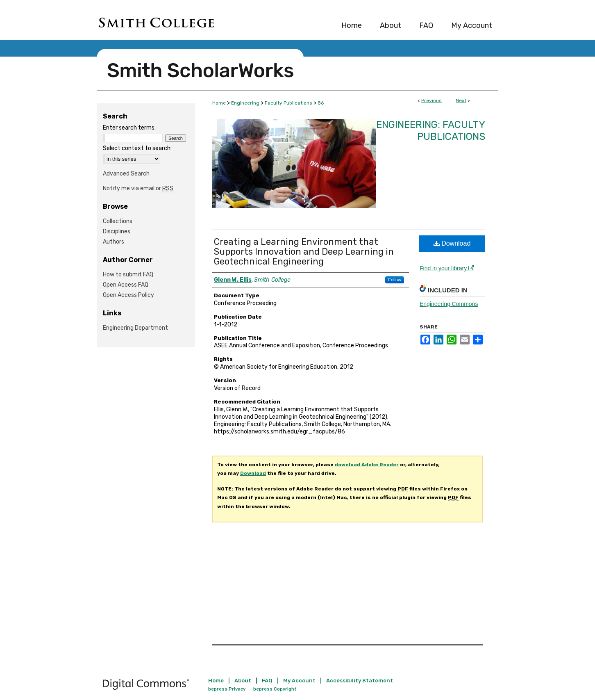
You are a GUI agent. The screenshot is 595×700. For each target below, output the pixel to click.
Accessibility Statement (360, 681)
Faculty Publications (288, 103)
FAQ (267, 681)
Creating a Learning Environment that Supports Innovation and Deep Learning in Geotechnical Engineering (304, 252)
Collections (118, 221)
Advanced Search (126, 174)
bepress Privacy (227, 689)
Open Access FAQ (126, 285)
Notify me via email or (138, 188)
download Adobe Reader (367, 465)
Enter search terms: (129, 128)
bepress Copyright (275, 689)
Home (219, 103)
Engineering (245, 103)
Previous (431, 100)
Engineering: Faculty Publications (431, 131)
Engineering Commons (449, 304)
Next (461, 100)
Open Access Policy (128, 295)
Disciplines (117, 231)
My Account (299, 681)
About (243, 681)
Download (452, 243)
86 (321, 103)
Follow (395, 280)
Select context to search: (137, 148)
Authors (114, 242)
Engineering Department (135, 328)
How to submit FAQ (128, 275)
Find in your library (447, 268)
